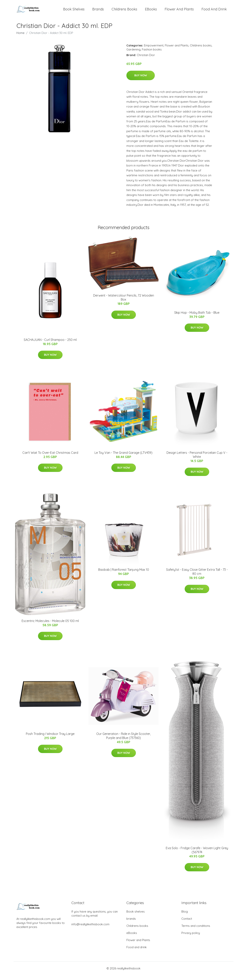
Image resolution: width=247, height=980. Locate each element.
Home (20, 38)
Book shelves (74, 11)
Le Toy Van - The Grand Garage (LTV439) (123, 458)
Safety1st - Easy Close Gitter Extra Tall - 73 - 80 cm (197, 577)
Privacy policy (191, 938)
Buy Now (141, 80)
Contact (187, 924)
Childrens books (124, 11)
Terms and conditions (196, 931)
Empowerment (154, 50)
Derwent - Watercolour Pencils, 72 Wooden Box (124, 302)
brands (98, 11)
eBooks (151, 11)
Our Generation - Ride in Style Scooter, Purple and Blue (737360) (123, 741)
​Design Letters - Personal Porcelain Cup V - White (197, 460)
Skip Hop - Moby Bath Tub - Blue (197, 317)
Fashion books (152, 54)
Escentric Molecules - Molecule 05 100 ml (50, 626)
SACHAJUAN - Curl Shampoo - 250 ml (50, 345)
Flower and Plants (179, 11)
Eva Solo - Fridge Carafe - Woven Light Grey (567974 (197, 855)
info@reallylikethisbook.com (90, 929)
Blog (185, 917)
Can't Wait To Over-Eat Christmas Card (50, 458)
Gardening (133, 54)
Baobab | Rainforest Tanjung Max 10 (124, 575)
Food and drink (214, 11)
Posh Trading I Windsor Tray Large (50, 739)
